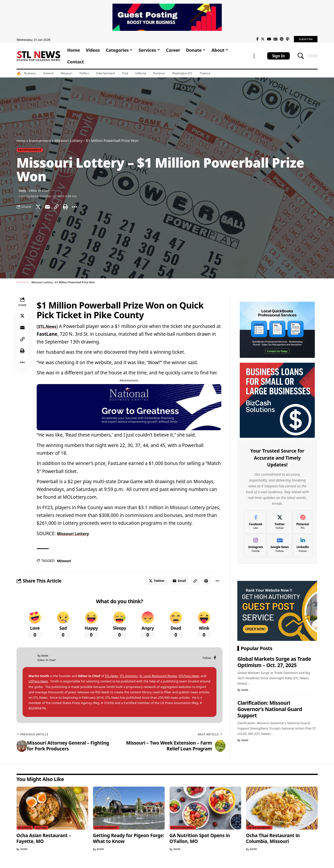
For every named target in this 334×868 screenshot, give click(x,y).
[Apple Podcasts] (287, 39)
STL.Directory (130, 680)
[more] (254, 56)
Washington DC (182, 73)
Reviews (159, 73)
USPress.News (45, 686)
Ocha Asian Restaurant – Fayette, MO (44, 842)
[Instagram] (256, 544)
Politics (84, 73)
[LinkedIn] (303, 544)
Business (30, 73)
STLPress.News (195, 680)
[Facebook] (257, 39)
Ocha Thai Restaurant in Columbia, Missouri (273, 842)
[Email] (49, 208)
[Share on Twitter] (39, 208)
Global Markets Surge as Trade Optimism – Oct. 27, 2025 (274, 661)
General (48, 73)
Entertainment (106, 73)
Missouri (66, 73)
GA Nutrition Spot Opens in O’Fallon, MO (200, 842)
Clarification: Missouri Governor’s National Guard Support (270, 708)
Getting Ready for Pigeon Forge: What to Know (129, 842)
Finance (205, 73)
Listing (43, 832)
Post (125, 73)
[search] (301, 56)
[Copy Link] (60, 208)
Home (22, 140)
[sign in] (278, 56)
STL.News (49, 328)
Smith (23, 191)
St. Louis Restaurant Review (162, 680)
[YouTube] (269, 39)
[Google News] (275, 39)
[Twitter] (263, 39)
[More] (81, 208)
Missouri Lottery (76, 536)
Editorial (141, 73)
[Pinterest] (282, 39)
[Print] (70, 208)
